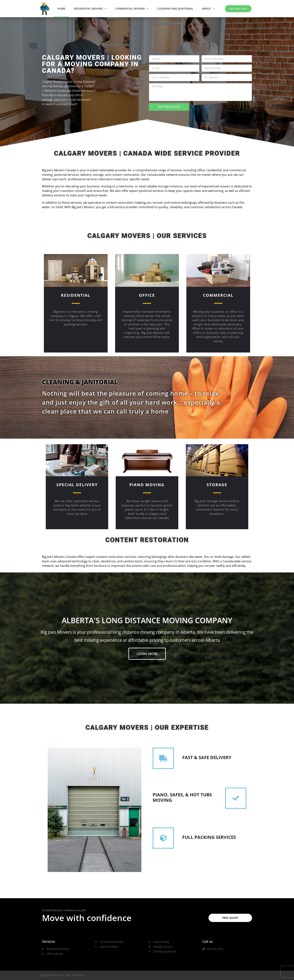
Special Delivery (77, 485)
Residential (76, 295)
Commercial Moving (132, 9)
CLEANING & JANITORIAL (80, 382)
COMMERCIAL (218, 295)
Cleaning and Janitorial (175, 9)
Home (61, 9)
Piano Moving (147, 485)
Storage (217, 485)
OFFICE (147, 295)
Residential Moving (90, 9)
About (208, 9)
